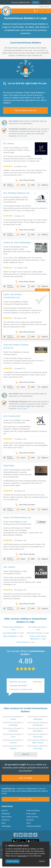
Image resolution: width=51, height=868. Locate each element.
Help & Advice (7, 817)
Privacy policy (31, 814)
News (4, 823)
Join (35, 2)
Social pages (6, 826)
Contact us (5, 820)
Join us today (25, 778)
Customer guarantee (34, 826)
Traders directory (32, 817)
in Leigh (13, 633)
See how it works (25, 799)
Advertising (6, 814)
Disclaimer (30, 820)
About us (5, 811)
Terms (29, 823)
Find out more (22, 136)
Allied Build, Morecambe (18, 682)
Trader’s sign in (44, 6)
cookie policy (22, 856)
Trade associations (33, 811)
